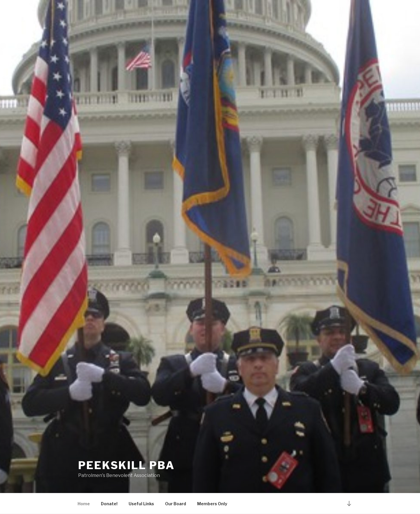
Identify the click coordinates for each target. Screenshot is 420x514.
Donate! (109, 504)
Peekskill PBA (126, 465)
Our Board (176, 504)
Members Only (212, 504)
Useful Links (141, 504)
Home (84, 504)
